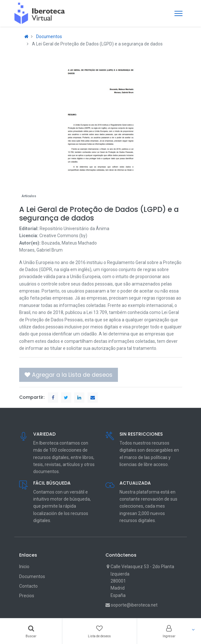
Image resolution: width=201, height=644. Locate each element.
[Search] (31, 631)
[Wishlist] (99, 631)
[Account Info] (169, 631)
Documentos (49, 36)
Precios (27, 596)
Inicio (24, 567)
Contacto (28, 586)
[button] (69, 375)
